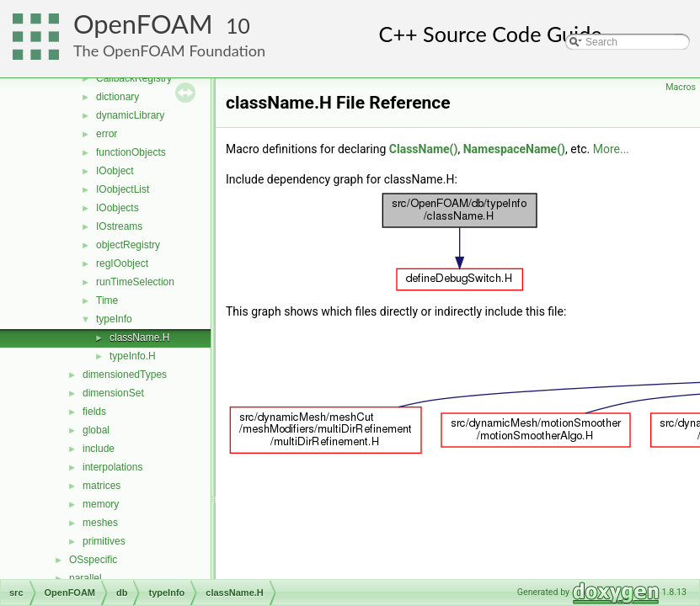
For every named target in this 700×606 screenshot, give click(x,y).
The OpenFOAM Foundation (169, 50)
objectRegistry (128, 245)
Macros (681, 87)
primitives (104, 541)
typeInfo (114, 319)
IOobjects (118, 208)
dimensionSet (113, 393)
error (107, 134)
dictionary (118, 97)
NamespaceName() (514, 149)
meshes (100, 523)
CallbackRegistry (134, 78)
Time (107, 300)
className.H (139, 338)
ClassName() (424, 149)
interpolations (112, 467)
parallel (85, 578)
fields (94, 412)
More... (611, 149)
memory (101, 504)
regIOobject (122, 263)
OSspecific (93, 560)
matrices (102, 486)
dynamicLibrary (130, 115)
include (99, 449)
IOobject (115, 171)
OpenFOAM (143, 24)
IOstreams (119, 226)
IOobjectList (123, 189)
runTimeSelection (135, 282)
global (96, 430)
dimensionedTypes (125, 375)
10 (238, 26)
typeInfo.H (133, 356)
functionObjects (131, 152)
